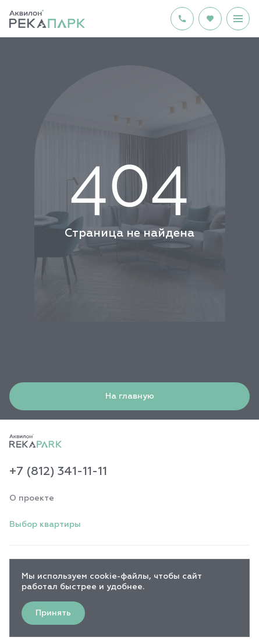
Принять (53, 613)
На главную (130, 396)
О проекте (32, 498)
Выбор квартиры (45, 525)
